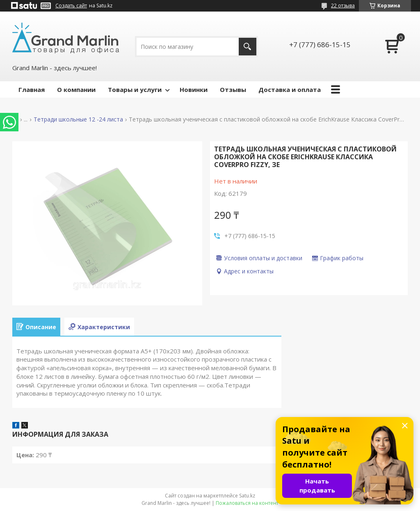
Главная (32, 89)
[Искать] (248, 47)
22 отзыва (343, 6)
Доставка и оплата (290, 89)
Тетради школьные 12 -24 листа (78, 119)
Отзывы (233, 89)
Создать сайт (71, 6)
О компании (76, 89)
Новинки (194, 89)
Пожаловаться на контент (247, 503)
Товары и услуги (135, 89)
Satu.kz (247, 496)
